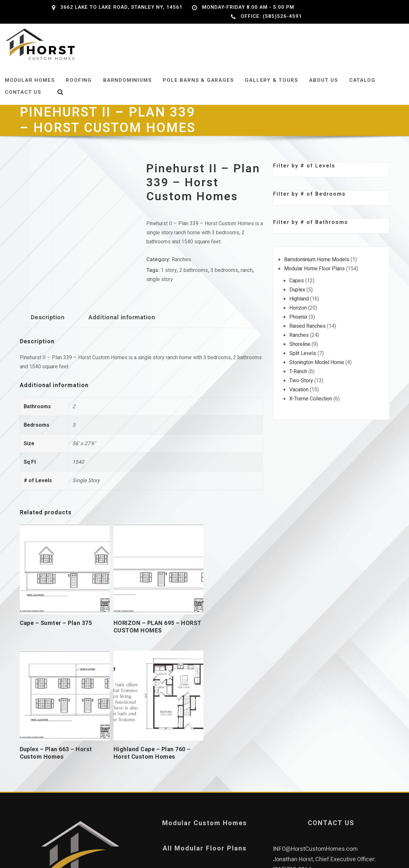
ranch (247, 278)
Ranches (181, 267)
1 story (169, 278)
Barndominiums (127, 88)
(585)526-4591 (354, 731)
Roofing (79, 88)
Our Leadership (78, 772)
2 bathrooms (194, 278)
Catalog (362, 88)
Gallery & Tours (271, 88)
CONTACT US (331, 674)
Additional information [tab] (122, 325)
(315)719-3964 (292, 721)
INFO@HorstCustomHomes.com (315, 700)
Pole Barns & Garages (198, 88)
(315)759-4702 (292, 751)
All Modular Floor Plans (205, 700)
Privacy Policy (205, 750)
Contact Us (23, 100)
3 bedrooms (224, 278)
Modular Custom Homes (205, 674)
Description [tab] (48, 325)
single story (160, 287)
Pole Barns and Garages (205, 725)
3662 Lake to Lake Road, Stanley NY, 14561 (121, 7)
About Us (323, 88)
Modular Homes (30, 88)
